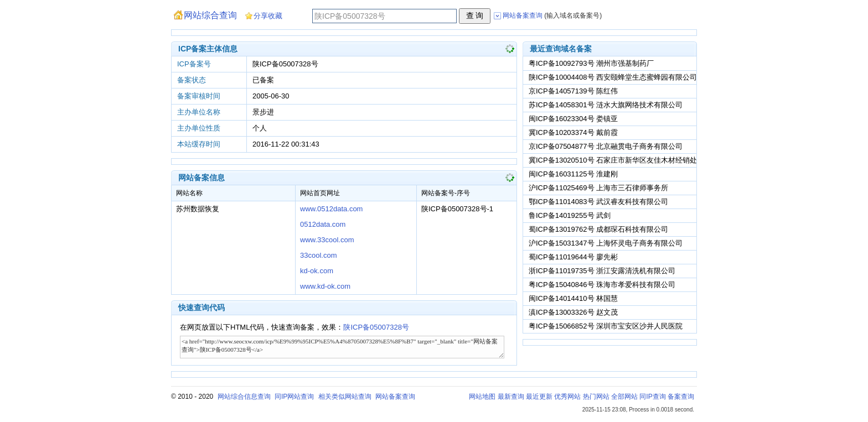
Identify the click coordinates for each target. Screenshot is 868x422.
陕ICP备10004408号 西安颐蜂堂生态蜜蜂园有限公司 (613, 77)
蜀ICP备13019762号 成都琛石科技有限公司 (598, 229)
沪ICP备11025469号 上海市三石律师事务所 (598, 188)
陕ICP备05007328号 (376, 327)
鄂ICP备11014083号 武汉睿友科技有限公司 (598, 202)
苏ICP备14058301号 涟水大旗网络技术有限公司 (606, 105)
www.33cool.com (327, 240)
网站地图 (482, 397)
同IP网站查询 (294, 397)
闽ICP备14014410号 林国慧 (573, 298)
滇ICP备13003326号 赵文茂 (573, 312)
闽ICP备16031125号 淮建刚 (573, 174)
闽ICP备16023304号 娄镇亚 (573, 119)
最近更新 (539, 397)
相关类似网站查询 (345, 397)
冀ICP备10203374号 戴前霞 (573, 132)
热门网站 (596, 397)
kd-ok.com (317, 271)
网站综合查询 (210, 15)
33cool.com (318, 255)
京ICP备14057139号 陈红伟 (573, 91)
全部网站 (624, 397)
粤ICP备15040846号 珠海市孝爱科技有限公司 (602, 285)
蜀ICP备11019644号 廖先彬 (573, 257)
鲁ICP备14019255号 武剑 (570, 215)
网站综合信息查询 (244, 397)
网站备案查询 (395, 397)
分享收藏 (268, 16)
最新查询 (511, 397)
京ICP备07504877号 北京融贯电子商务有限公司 (606, 146)
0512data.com (323, 224)
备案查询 (681, 397)
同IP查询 (652, 397)
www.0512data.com (331, 209)
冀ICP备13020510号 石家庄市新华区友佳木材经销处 (613, 160)
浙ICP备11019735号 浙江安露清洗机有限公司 (602, 271)
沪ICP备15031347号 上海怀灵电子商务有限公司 (606, 243)
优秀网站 (567, 397)
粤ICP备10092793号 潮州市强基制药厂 (591, 63)
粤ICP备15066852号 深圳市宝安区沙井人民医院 (606, 326)
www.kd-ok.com (325, 286)
